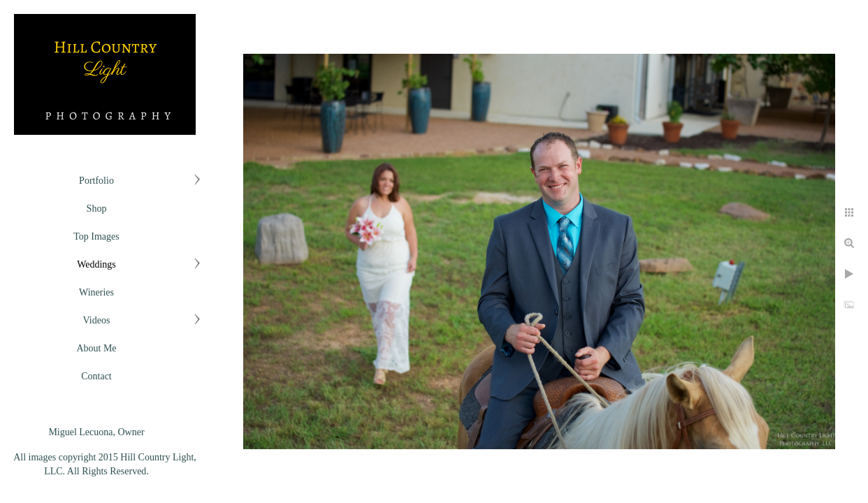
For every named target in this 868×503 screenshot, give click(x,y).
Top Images (96, 236)
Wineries (96, 292)
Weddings (96, 264)
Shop (97, 209)
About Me (96, 348)
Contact (96, 376)
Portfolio (96, 181)
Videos (97, 320)
